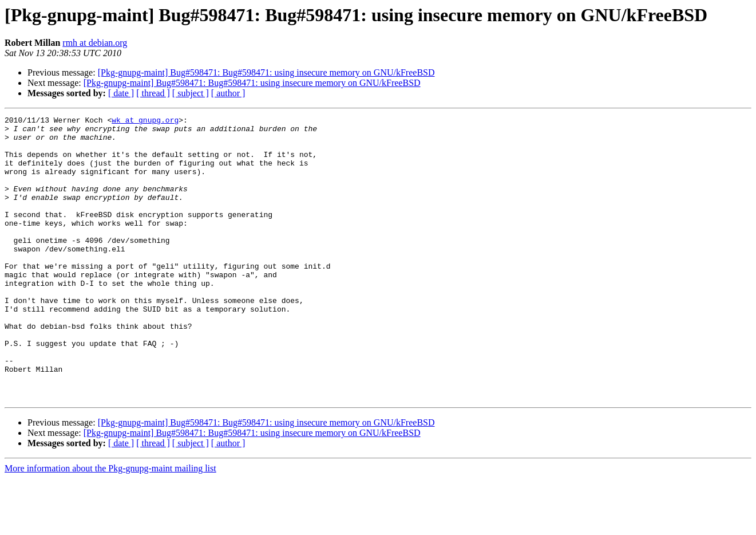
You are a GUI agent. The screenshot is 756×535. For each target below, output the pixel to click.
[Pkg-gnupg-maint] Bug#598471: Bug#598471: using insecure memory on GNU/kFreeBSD (266, 72)
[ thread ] (153, 93)
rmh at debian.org (95, 43)
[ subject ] (191, 93)
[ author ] (228, 93)
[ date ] (121, 93)
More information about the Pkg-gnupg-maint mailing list (110, 525)
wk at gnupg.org (145, 121)
